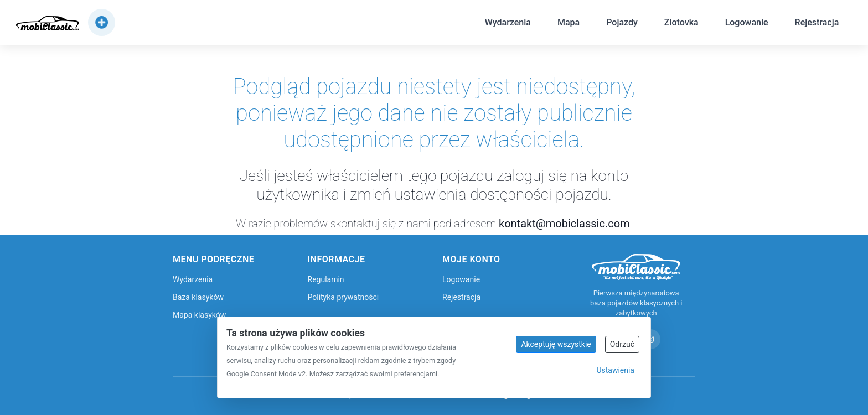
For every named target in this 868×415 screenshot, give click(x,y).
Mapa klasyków (199, 315)
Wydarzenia (506, 24)
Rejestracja (815, 24)
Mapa (567, 24)
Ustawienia (615, 370)
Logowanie (745, 24)
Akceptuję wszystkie (556, 344)
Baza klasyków (198, 297)
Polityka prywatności (343, 297)
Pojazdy (621, 24)
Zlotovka (680, 24)
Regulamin (326, 279)
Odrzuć (622, 344)
